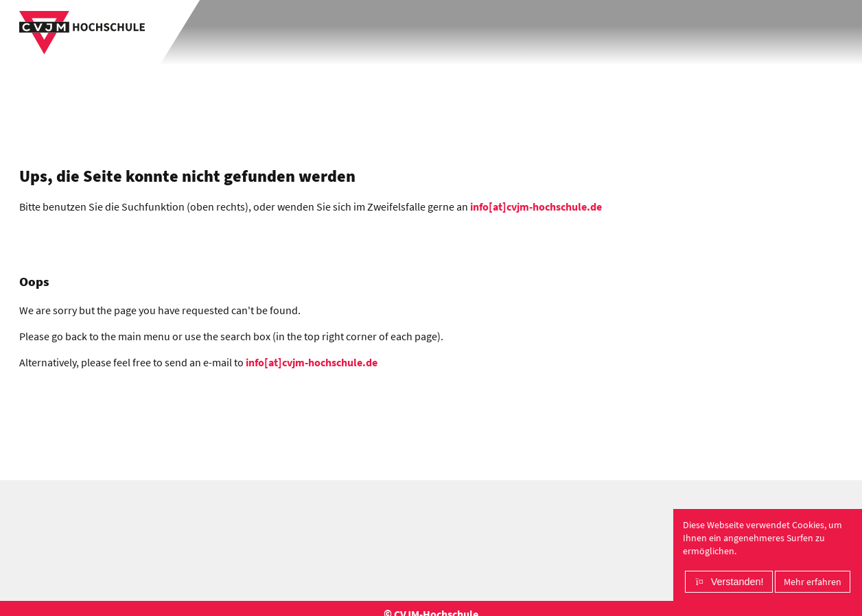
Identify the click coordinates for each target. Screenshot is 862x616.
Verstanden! (737, 582)
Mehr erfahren (813, 582)
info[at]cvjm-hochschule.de (536, 206)
